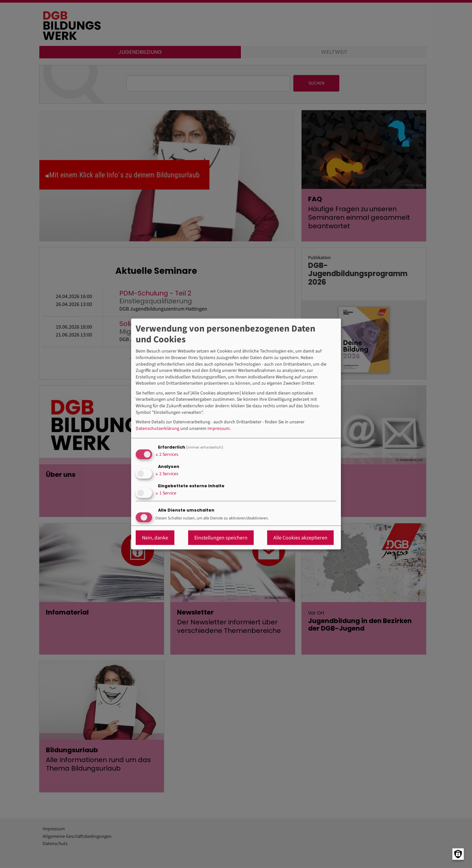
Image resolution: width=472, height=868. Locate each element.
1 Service (166, 493)
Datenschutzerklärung (157, 428)
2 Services (167, 454)
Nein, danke (155, 538)
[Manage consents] (458, 854)
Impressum (219, 428)
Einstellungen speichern (221, 538)
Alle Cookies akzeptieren (300, 538)
